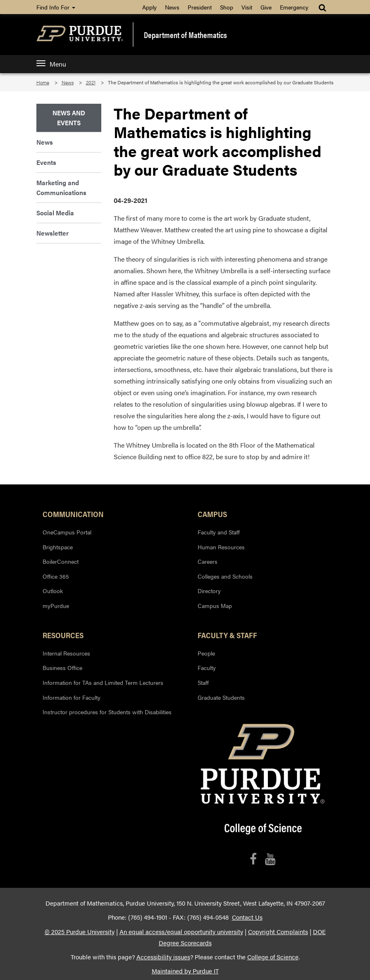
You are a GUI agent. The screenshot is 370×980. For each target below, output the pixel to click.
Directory (209, 591)
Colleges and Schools (225, 576)
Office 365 (56, 576)
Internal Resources (66, 653)
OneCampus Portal (67, 532)
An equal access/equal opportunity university (181, 932)
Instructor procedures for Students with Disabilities (107, 712)
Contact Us (247, 917)
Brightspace (58, 547)
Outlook (53, 591)
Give (266, 7)
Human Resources (221, 547)
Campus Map (215, 606)
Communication (73, 514)
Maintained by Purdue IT (185, 971)
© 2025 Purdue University (80, 932)
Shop (227, 7)
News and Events (69, 118)
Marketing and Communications (61, 187)
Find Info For (56, 7)
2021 (91, 82)
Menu (51, 64)
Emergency (294, 7)
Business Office (62, 668)
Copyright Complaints (278, 932)
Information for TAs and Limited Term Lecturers (103, 682)
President (200, 7)
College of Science (273, 957)
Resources (63, 635)
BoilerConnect (61, 561)
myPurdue (56, 606)
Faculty (207, 668)
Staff (203, 682)
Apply (149, 7)
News (172, 7)
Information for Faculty (72, 697)
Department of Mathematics (185, 35)
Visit (247, 7)
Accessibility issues (163, 957)
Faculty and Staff (219, 532)
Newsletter (53, 233)
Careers (208, 561)
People (206, 653)
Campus (212, 514)
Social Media (55, 213)
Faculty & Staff (227, 635)
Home (43, 82)
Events (46, 162)
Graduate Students (221, 697)
